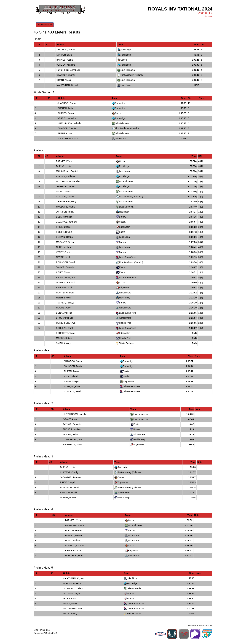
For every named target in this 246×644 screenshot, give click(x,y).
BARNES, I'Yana (65, 60)
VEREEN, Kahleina (66, 65)
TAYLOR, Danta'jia (65, 267)
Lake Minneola (128, 70)
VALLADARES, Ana (66, 277)
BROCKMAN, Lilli (65, 318)
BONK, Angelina (64, 313)
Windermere (125, 293)
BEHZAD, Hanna (64, 237)
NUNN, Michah (63, 247)
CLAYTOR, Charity (66, 75)
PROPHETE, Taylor (66, 333)
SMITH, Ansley (63, 343)
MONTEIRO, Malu (65, 293)
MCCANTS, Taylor (65, 242)
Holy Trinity (124, 298)
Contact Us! (51, 633)
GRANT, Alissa (64, 80)
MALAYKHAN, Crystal (67, 85)
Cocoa (124, 60)
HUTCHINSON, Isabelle (68, 70)
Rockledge (126, 50)
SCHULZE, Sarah (65, 328)
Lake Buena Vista (128, 257)
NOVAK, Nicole (64, 257)
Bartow (123, 217)
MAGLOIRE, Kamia (66, 207)
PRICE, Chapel (64, 227)
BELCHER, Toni (64, 287)
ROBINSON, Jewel (65, 262)
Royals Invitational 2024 (180, 9)
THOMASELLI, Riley (66, 202)
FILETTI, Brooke (64, 232)
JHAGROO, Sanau (66, 50)
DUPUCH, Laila (64, 55)
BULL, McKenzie (64, 217)
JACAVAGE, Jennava (67, 222)
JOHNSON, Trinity (65, 212)
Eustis (122, 232)
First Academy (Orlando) (132, 75)
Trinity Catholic (126, 343)
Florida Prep (125, 323)
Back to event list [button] (45, 25)
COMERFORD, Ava (66, 323)
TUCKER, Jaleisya (65, 303)
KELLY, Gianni (63, 272)
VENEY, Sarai (63, 252)
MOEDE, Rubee (64, 338)
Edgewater (124, 227)
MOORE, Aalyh (64, 308)
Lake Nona (126, 85)
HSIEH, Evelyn (63, 298)
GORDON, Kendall (65, 282)
